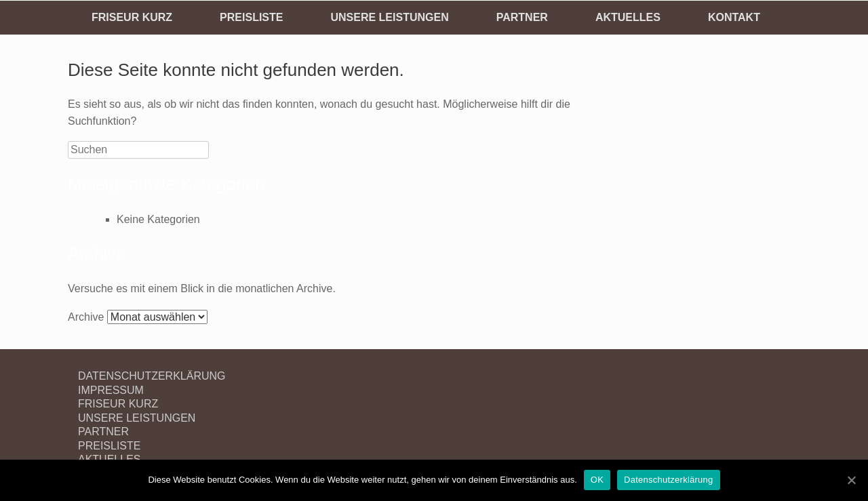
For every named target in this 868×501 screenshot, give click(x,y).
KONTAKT (734, 17)
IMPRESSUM (111, 390)
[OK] (851, 480)
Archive (86, 317)
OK (597, 480)
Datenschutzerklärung (668, 480)
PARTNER (522, 17)
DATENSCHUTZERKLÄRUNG (152, 376)
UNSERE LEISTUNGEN (389, 17)
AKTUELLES (628, 17)
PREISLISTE (251, 17)
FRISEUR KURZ (132, 17)
